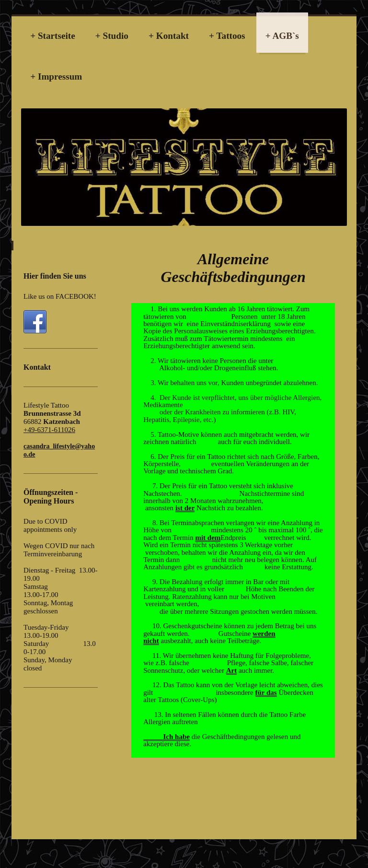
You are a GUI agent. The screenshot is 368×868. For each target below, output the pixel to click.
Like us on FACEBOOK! (60, 296)
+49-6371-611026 (49, 430)
